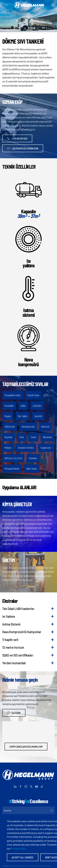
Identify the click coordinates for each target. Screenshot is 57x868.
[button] (53, 5)
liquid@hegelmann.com (23, 148)
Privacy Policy (19, 848)
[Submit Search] (52, 810)
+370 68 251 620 (17, 138)
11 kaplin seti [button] (10, 640)
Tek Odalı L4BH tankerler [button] (18, 609)
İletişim (14, 713)
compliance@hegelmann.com (26, 747)
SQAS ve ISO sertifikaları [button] (18, 655)
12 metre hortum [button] (13, 647)
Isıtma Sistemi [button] (11, 624)
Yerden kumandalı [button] (14, 663)
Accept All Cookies (23, 857)
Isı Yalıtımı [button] (9, 616)
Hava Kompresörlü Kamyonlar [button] (22, 632)
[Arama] (28, 810)
